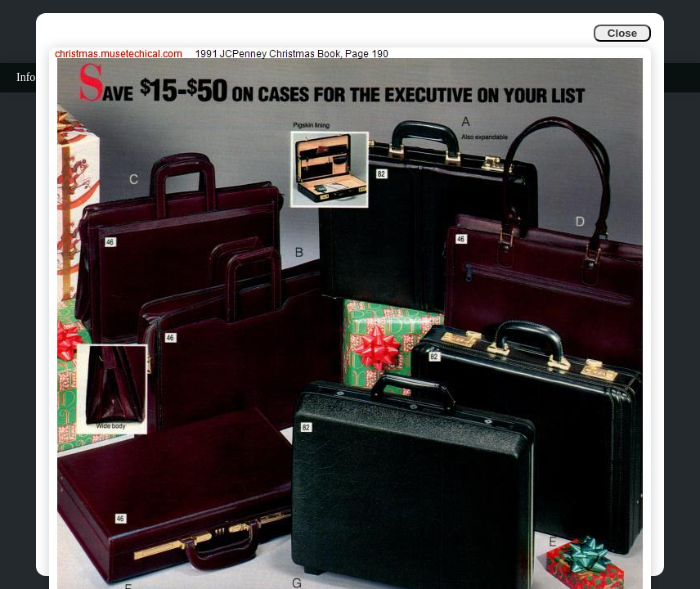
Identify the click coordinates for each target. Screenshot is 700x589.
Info (26, 77)
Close (622, 33)
